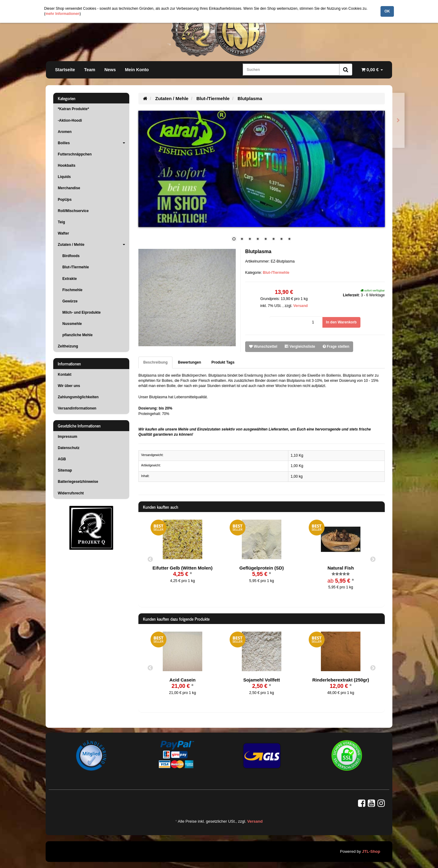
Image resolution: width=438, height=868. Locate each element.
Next (373, 559)
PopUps (65, 200)
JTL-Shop (371, 851)
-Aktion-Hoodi (70, 120)
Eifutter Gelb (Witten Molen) (182, 568)
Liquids (64, 177)
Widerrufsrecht (71, 493)
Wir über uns (69, 386)
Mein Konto (137, 70)
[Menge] (296, 322)
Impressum (68, 437)
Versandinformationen (77, 408)
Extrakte (70, 279)
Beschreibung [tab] (155, 362)
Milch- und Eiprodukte (82, 312)
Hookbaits (67, 166)
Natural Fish (341, 568)
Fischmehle (72, 290)
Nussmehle (72, 324)
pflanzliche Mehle (77, 335)
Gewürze (70, 301)
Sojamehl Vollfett (262, 680)
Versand (301, 306)
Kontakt (65, 375)
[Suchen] (291, 70)
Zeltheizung (68, 346)
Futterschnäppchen (75, 154)
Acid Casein (182, 680)
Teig (61, 222)
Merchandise (69, 188)
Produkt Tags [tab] (223, 362)
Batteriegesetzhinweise (78, 482)
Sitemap (65, 470)
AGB (62, 459)
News (110, 70)
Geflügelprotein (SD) (262, 568)
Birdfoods (71, 256)
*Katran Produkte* (73, 109)
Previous (150, 559)
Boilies (94, 143)
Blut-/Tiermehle (276, 273)
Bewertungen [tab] (189, 362)
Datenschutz (69, 448)
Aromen (65, 132)
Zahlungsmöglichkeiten (78, 397)
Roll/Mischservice (73, 211)
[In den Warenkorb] (341, 322)
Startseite (65, 70)
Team (90, 70)
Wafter (63, 233)
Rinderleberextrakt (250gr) (341, 680)
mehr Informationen (63, 14)
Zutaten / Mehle (94, 245)
